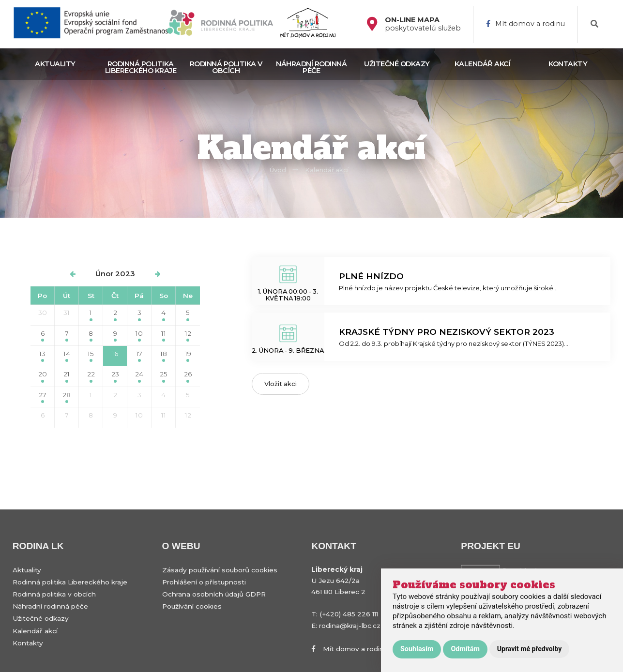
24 (139, 376)
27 (43, 397)
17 (139, 356)
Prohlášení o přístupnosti (204, 582)
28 (67, 397)
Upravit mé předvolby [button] (529, 649)
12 (188, 336)
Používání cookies (192, 606)
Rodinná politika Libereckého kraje (141, 67)
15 (91, 356)
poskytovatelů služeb (423, 24)
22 (91, 376)
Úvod (278, 170)
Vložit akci (281, 384)
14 (67, 356)
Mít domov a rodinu (525, 24)
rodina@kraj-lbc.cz (350, 626)
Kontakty (568, 64)
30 (43, 313)
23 (115, 376)
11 (164, 336)
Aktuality (55, 64)
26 (188, 376)
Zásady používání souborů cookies (220, 570)
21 (67, 376)
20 (43, 376)
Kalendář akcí (483, 64)
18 (164, 356)
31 (67, 313)
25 (164, 376)
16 (115, 356)
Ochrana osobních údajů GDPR (214, 594)
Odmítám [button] (465, 649)
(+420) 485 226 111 (349, 614)
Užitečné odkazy (397, 64)
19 (188, 356)
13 (42, 356)
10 (139, 336)
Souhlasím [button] (417, 649)
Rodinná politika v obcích (226, 67)
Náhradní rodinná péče (311, 67)
